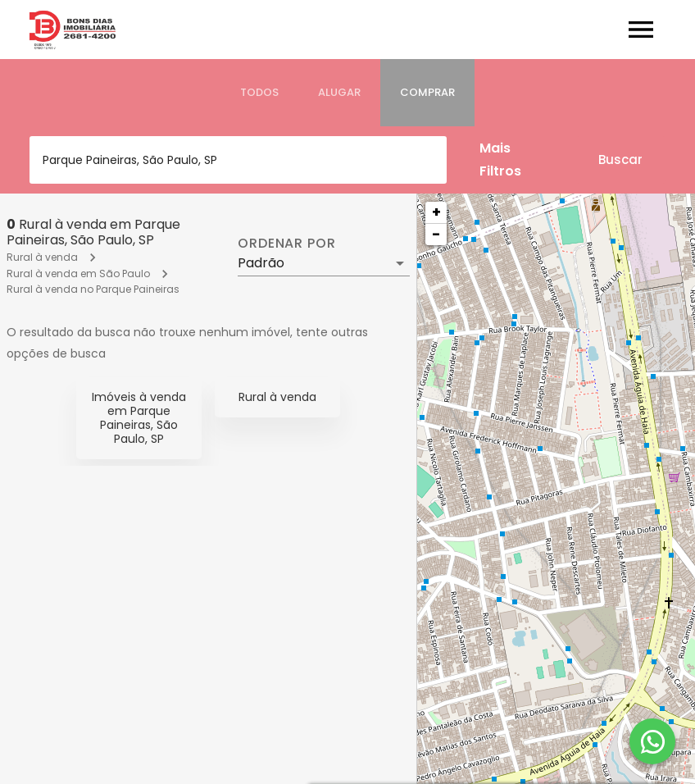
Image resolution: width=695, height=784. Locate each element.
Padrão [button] (261, 263)
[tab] (259, 93)
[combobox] (238, 160)
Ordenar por (287, 244)
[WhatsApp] (652, 741)
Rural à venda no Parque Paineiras (93, 289)
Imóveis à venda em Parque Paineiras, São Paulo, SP (139, 417)
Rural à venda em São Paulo (78, 273)
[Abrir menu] (641, 30)
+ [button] (436, 212)
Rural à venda (42, 257)
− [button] (436, 234)
